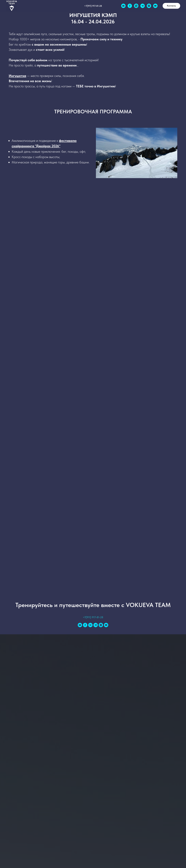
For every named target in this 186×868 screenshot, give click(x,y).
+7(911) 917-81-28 (93, 6)
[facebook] (130, 6)
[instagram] (149, 6)
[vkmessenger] (136, 6)
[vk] (90, 625)
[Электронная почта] (123, 6)
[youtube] (155, 6)
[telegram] (143, 6)
